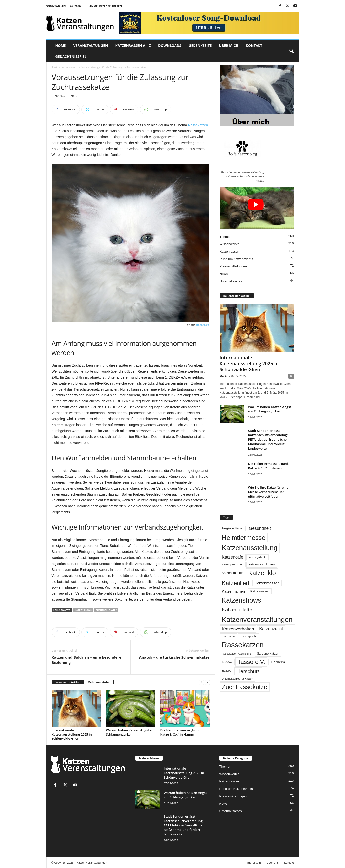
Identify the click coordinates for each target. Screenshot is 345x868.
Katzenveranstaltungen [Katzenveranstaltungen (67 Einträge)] (257, 619)
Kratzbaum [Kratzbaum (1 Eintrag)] (228, 636)
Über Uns (273, 862)
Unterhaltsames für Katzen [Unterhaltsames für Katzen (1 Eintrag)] (237, 679)
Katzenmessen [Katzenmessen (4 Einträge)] (267, 583)
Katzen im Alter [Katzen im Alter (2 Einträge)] (232, 573)
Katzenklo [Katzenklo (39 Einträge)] (262, 573)
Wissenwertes (230, 244)
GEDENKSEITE (200, 46)
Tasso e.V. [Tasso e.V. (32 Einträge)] (251, 662)
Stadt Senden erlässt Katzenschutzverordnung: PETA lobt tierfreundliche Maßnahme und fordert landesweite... (268, 439)
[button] (291, 51)
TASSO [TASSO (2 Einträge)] (227, 662)
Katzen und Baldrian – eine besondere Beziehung (86, 660)
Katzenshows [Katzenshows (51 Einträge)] (242, 600)
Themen (226, 237)
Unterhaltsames (231, 281)
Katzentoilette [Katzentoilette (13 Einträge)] (237, 610)
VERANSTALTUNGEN (90, 46)
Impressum (254, 862)
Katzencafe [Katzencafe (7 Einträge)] (233, 557)
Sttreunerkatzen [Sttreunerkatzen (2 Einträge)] (268, 654)
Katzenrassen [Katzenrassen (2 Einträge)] (260, 591)
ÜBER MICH (229, 46)
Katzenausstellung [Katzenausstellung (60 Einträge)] (250, 548)
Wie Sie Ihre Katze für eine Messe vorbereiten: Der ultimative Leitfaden (268, 492)
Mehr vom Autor (99, 682)
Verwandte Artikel (68, 682)
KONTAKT (254, 46)
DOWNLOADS (170, 46)
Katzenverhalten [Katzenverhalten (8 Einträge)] (238, 629)
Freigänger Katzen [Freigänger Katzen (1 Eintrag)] (233, 528)
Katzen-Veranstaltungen (92, 862)
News (224, 274)
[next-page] (207, 682)
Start (54, 67)
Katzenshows (83, 610)
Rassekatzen (198, 125)
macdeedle (202, 325)
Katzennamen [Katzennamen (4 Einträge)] (234, 591)
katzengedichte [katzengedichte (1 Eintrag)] (258, 557)
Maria (224, 376)
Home (61, 46)
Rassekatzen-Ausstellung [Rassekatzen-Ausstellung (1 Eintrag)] (237, 654)
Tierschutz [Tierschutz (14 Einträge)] (248, 671)
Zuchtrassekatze (106, 610)
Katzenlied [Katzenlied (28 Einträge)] (236, 583)
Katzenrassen (69, 67)
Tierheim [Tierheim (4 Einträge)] (278, 662)
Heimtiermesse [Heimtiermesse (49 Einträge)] (244, 538)
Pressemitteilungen (233, 266)
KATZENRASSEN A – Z (133, 46)
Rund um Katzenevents (236, 259)
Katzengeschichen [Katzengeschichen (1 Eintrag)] (233, 564)
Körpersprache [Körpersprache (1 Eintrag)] (249, 636)
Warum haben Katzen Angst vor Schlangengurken (130, 732)
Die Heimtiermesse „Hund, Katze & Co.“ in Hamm (181, 732)
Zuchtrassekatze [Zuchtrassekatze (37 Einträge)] (245, 687)
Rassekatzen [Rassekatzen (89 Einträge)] (243, 645)
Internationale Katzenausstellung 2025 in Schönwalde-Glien (72, 734)
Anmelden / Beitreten (106, 6)
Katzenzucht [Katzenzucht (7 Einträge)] (271, 629)
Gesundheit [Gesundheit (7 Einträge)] (260, 528)
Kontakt (289, 862)
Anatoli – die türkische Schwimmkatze (174, 657)
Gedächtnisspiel (71, 56)
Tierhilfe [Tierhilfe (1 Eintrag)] (227, 671)
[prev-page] (201, 682)
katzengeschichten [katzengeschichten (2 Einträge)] (262, 564)
